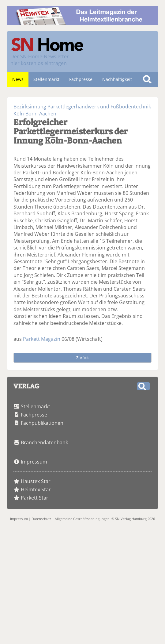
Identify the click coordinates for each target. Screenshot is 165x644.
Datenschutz (41, 519)
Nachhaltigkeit (117, 79)
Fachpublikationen (42, 423)
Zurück (82, 358)
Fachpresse (81, 79)
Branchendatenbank (44, 442)
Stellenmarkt (46, 79)
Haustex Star (36, 481)
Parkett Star (35, 498)
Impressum (34, 462)
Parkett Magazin (42, 339)
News (18, 79)
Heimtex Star (36, 489)
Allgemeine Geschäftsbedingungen (82, 519)
